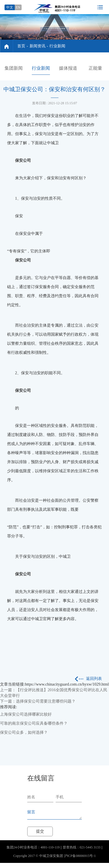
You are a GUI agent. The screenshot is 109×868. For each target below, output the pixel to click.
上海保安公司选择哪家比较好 (26, 714)
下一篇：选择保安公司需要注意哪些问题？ (38, 701)
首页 (21, 46)
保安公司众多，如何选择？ (24, 732)
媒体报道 (68, 68)
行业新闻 (57, 46)
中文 (10, 7)
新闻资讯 (37, 46)
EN (18, 7)
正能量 (95, 68)
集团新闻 (14, 68)
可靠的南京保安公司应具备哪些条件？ (34, 723)
